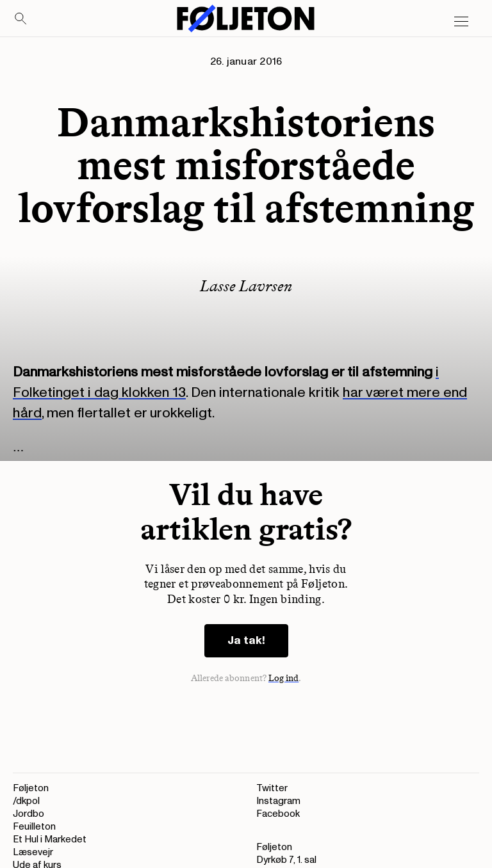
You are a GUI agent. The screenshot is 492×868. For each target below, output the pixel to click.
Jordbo (29, 814)
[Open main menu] (461, 22)
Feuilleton (34, 827)
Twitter (272, 788)
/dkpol (26, 801)
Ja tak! (246, 640)
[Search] (21, 19)
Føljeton (31, 788)
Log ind (284, 678)
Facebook (278, 814)
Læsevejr (33, 852)
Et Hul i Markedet (50, 840)
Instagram (278, 801)
